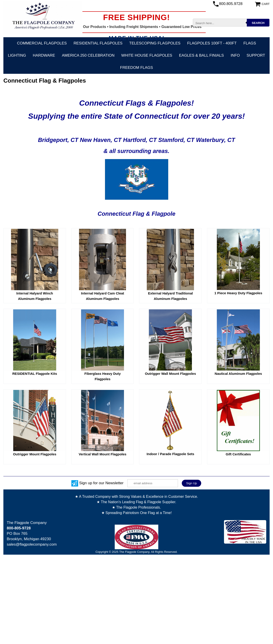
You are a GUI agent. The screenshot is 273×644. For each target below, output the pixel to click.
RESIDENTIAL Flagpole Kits (35, 374)
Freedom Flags (136, 68)
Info (235, 55)
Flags (250, 43)
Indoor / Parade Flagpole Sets (170, 454)
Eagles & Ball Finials (202, 55)
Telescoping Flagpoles (155, 43)
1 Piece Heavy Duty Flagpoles (238, 293)
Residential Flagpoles (98, 43)
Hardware (44, 55)
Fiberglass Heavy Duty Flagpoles (103, 376)
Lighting (17, 55)
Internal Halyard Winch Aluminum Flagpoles (35, 296)
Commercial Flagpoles (42, 43)
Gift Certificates (238, 454)
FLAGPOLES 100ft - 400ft (212, 43)
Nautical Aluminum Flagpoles (238, 374)
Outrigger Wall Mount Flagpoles (170, 374)
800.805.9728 (231, 4)
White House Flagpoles (147, 55)
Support (256, 55)
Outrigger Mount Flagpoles (35, 454)
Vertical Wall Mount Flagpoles (103, 454)
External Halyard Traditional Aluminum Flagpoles (170, 296)
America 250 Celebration (88, 55)
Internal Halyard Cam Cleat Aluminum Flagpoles (103, 296)
